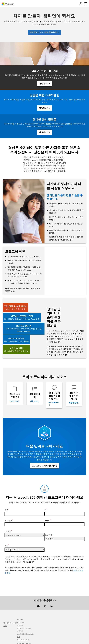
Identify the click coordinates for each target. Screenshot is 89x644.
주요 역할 (49, 532)
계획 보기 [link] (34, 401)
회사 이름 (9, 518)
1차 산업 (8, 529)
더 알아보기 (44, 84)
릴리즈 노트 (21, 620)
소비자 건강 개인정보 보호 (25, 631)
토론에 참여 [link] (73, 403)
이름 (7, 507)
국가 (7, 543)
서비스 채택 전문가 (28, 452)
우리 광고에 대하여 (23, 637)
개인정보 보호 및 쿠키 (24, 626)
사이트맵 (20, 617)
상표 (19, 634)
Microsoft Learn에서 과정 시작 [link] (44, 463)
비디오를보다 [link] (54, 402)
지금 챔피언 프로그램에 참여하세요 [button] (44, 32)
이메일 (48, 518)
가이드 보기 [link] (14, 401)
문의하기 (20, 623)
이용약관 (20, 628)
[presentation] (22, 579)
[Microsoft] (9, 4)
